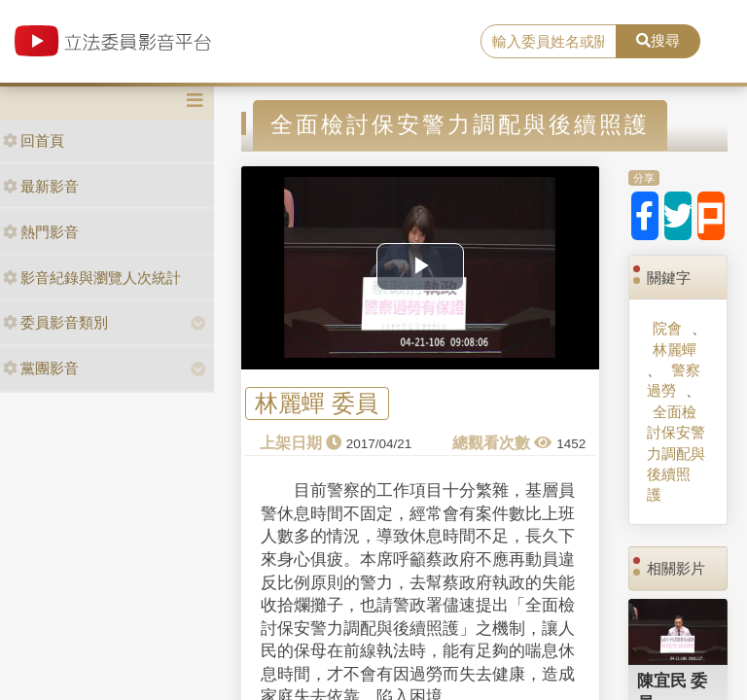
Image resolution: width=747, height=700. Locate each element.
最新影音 (41, 186)
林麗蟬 (675, 350)
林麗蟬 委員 (317, 404)
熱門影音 (41, 232)
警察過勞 (674, 380)
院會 (667, 328)
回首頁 (34, 140)
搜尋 (658, 40)
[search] (549, 42)
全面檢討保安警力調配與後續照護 (676, 454)
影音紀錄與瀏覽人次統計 (92, 278)
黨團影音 (41, 368)
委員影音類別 (55, 322)
